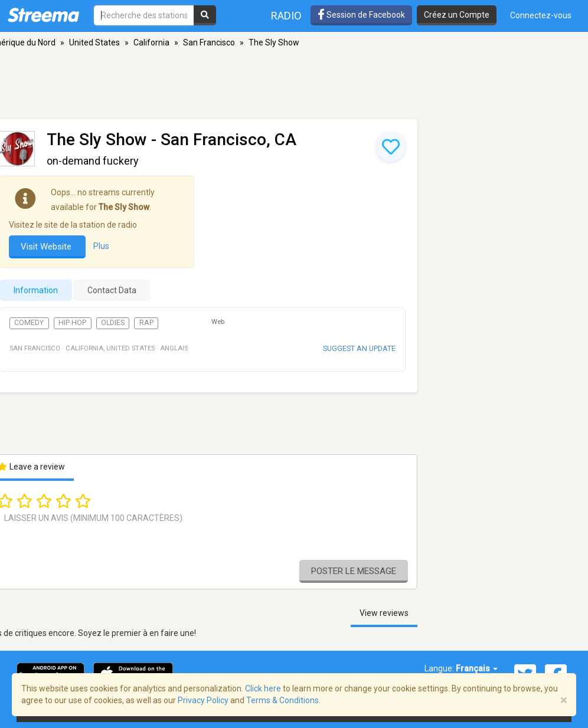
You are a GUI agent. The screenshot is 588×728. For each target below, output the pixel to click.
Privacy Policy (203, 700)
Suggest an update (359, 348)
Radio (286, 16)
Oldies (113, 323)
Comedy (29, 323)
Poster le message (354, 571)
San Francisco (209, 42)
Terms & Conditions (282, 700)
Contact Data (112, 290)
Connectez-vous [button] (541, 15)
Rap (146, 323)
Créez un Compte (457, 15)
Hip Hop (72, 323)
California (151, 42)
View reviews (384, 613)
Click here (263, 688)
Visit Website (47, 247)
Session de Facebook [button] (361, 15)
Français (477, 668)
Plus (101, 246)
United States (94, 42)
